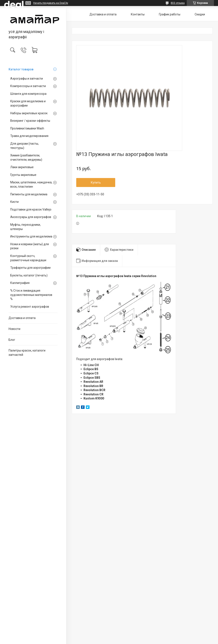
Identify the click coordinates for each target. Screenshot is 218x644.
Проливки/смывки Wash (27, 128)
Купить (96, 183)
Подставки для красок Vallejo (31, 209)
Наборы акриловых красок (29, 113)
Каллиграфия (20, 283)
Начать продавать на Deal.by (51, 3)
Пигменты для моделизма (29, 194)
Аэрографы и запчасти (27, 79)
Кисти (14, 202)
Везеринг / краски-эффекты (30, 121)
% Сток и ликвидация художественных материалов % (31, 295)
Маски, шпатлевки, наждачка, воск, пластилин (31, 184)
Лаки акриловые (22, 167)
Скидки (200, 14)
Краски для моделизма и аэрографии (28, 103)
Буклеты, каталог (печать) (29, 275)
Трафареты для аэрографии (30, 268)
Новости (14, 329)
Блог (12, 340)
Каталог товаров (21, 69)
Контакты (138, 14)
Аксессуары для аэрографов (31, 217)
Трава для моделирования (29, 136)
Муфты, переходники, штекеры (25, 227)
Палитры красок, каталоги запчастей (27, 353)
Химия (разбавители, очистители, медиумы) (26, 157)
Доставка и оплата (22, 318)
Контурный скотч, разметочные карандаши (28, 258)
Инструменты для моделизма (31, 236)
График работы (170, 14)
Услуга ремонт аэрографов (30, 307)
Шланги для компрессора (28, 94)
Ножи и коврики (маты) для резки (30, 246)
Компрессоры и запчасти (28, 86)
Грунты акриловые (23, 175)
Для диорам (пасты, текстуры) (25, 146)
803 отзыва (178, 3)
